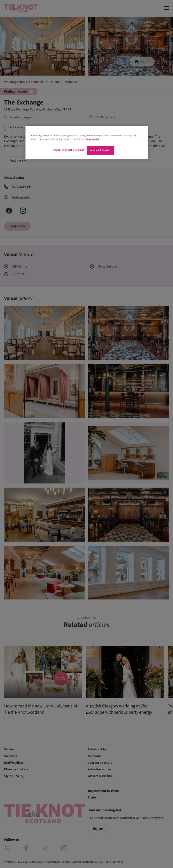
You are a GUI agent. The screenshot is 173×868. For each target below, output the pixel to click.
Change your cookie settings (69, 150)
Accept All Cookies (100, 150)
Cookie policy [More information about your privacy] (92, 139)
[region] (87, 143)
